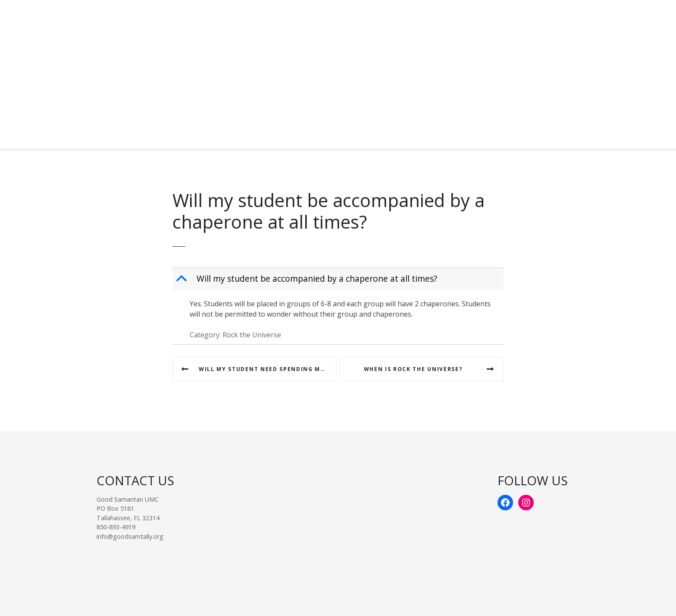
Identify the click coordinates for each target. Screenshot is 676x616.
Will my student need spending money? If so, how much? (268, 369)
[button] (339, 279)
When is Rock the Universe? (413, 369)
